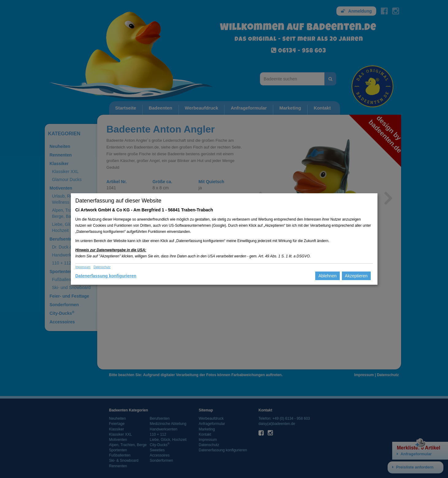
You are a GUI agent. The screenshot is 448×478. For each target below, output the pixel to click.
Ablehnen (327, 276)
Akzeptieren (356, 276)
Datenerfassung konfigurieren (106, 276)
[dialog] (224, 239)
